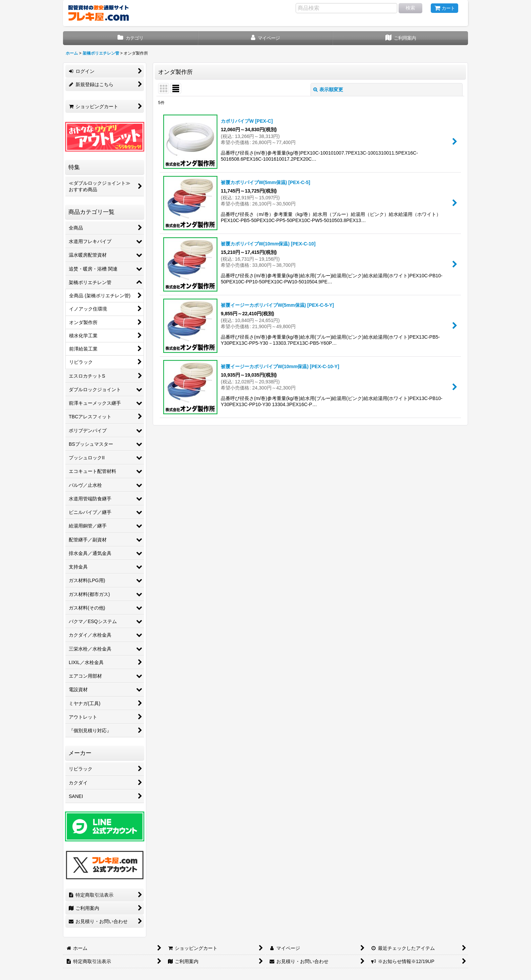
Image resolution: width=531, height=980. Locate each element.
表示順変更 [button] (328, 89)
